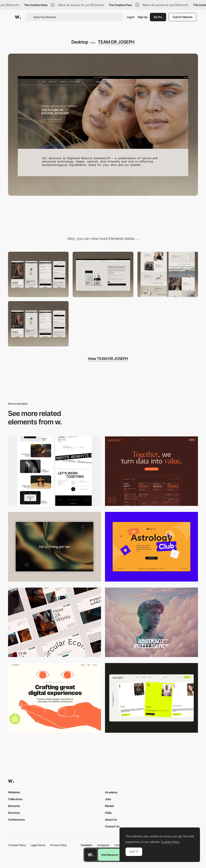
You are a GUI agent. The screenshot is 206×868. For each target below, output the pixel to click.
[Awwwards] (18, 17)
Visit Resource (110, 855)
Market (110, 806)
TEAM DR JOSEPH (116, 42)
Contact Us (112, 826)
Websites (14, 792)
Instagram (104, 845)
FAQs (108, 813)
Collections (15, 799)
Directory (14, 813)
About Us (111, 820)
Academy (111, 792)
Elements (14, 806)
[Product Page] (103, 274)
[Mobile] (38, 274)
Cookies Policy (17, 845)
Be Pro (158, 17)
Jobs (108, 799)
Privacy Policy (59, 845)
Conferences (16, 820)
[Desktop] (55, 471)
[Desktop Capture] (151, 547)
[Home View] (55, 547)
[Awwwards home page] (91, 855)
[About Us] (168, 274)
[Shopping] (38, 324)
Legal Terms (38, 845)
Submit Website (183, 17)
